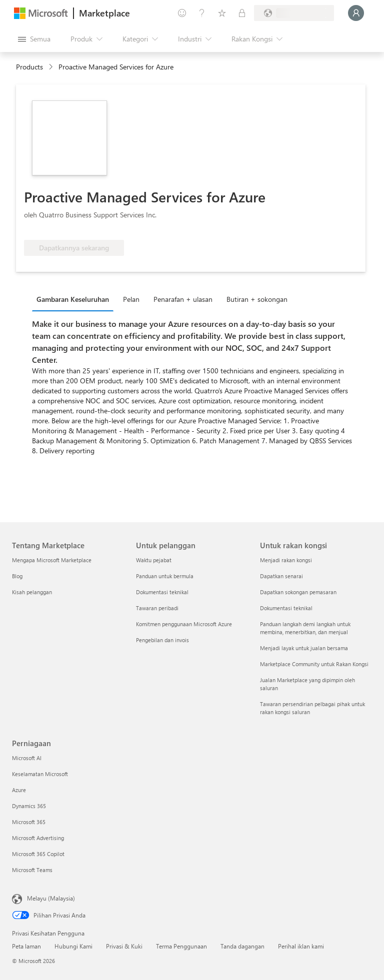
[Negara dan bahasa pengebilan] (294, 13)
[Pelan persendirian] (242, 13)
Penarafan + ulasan (183, 299)
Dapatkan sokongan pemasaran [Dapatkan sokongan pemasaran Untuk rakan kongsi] (298, 592)
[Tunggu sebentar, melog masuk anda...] (356, 13)
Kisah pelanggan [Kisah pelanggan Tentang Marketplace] (32, 592)
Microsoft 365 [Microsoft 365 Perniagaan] (29, 822)
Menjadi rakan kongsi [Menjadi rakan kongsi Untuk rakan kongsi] (286, 560)
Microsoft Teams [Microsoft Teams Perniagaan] (32, 870)
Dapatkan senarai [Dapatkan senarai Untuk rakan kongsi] (281, 576)
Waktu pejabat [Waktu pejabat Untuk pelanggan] (154, 560)
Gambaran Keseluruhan (73, 299)
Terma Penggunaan (181, 946)
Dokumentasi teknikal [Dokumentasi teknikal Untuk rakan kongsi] (286, 608)
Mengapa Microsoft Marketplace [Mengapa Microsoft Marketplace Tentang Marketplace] (52, 560)
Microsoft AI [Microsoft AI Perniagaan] (27, 758)
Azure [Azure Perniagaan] (19, 790)
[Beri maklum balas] (182, 13)
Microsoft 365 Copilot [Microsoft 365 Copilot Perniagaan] (38, 854)
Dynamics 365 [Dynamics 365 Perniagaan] (29, 806)
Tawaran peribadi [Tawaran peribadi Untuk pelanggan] (157, 608)
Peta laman (26, 946)
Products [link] (29, 67)
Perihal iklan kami (301, 946)
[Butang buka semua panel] (34, 39)
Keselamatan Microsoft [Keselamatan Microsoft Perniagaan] (40, 774)
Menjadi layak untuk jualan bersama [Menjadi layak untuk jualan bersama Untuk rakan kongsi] (304, 648)
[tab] (75, 299)
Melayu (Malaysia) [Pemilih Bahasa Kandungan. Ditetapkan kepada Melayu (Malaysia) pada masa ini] (51, 898)
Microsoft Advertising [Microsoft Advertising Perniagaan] (38, 838)
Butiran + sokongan (257, 299)
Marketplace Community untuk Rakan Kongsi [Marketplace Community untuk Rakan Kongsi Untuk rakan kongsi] (314, 664)
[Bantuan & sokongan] (202, 13)
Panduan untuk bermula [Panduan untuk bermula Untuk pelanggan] (165, 576)
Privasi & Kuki (124, 946)
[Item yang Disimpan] (222, 13)
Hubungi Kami (73, 946)
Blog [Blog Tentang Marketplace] (17, 576)
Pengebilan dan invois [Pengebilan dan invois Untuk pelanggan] (162, 640)
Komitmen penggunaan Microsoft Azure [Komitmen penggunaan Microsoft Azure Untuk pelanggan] (184, 624)
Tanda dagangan (242, 946)
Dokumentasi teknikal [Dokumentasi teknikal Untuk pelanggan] (162, 592)
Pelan (131, 299)
